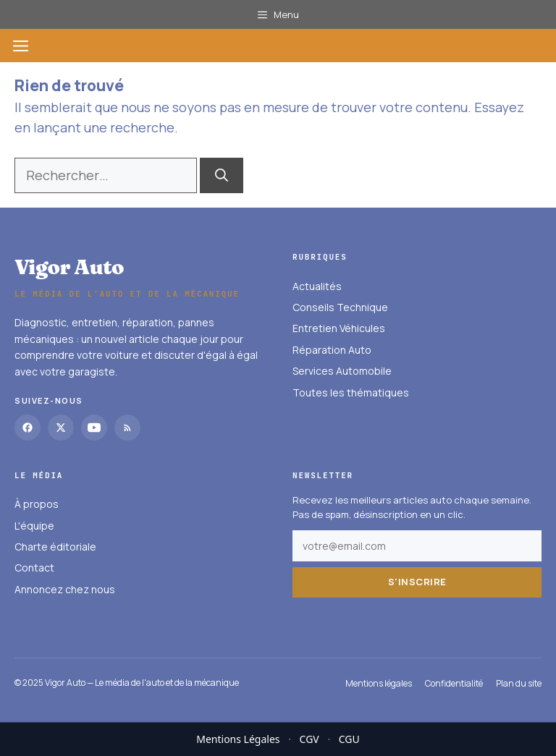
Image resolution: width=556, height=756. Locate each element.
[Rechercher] (222, 175)
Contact (34, 568)
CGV (309, 739)
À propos (37, 504)
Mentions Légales (238, 739)
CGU (349, 739)
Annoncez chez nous (65, 589)
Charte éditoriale (55, 547)
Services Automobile (342, 371)
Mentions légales (379, 683)
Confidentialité (454, 683)
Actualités (317, 286)
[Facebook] (28, 428)
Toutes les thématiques (351, 392)
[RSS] (127, 428)
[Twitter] (61, 428)
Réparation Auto (332, 350)
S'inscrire (417, 582)
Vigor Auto (69, 267)
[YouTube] (94, 428)
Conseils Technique (340, 307)
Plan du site (519, 683)
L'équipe (34, 526)
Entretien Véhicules (339, 329)
